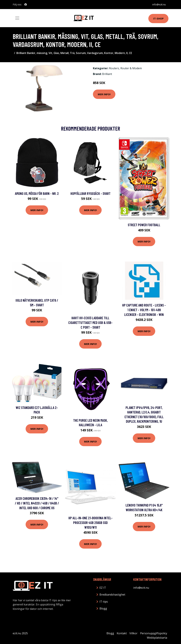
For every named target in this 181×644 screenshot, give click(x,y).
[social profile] (26, 5)
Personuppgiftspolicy (154, 633)
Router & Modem (131, 68)
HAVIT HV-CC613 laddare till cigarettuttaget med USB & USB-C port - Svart (90, 322)
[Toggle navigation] (17, 18)
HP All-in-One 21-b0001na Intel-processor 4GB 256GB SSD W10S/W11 (90, 522)
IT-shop (158, 18)
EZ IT (103, 588)
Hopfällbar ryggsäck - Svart (90, 193)
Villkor (133, 633)
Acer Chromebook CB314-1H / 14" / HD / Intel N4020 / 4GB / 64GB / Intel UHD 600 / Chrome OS (37, 503)
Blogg (103, 608)
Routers (114, 68)
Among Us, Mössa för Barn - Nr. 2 (37, 193)
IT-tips (104, 602)
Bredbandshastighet (112, 595)
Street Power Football (144, 225)
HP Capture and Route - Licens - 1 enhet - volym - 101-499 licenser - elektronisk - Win (144, 310)
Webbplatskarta (157, 638)
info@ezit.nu (159, 4)
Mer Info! (104, 94)
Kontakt (122, 633)
